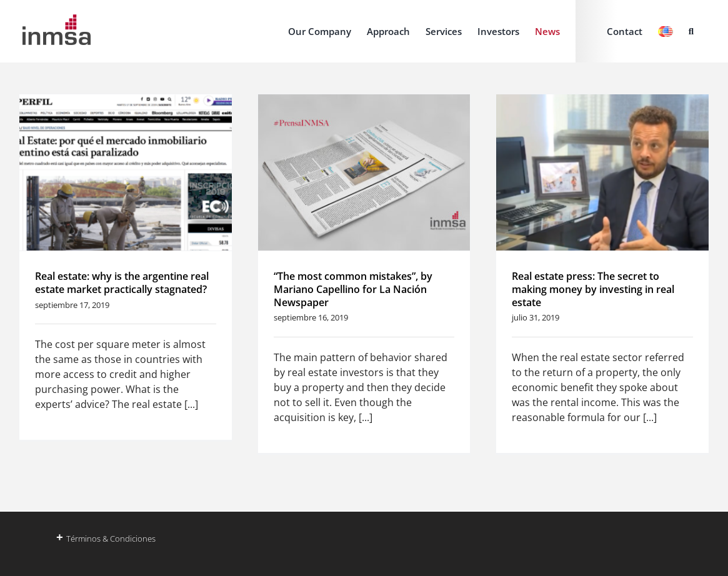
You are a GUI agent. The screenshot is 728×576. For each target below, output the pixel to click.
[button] (691, 31)
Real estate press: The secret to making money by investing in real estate (593, 289)
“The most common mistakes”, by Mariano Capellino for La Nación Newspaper (353, 289)
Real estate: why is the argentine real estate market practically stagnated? (122, 283)
